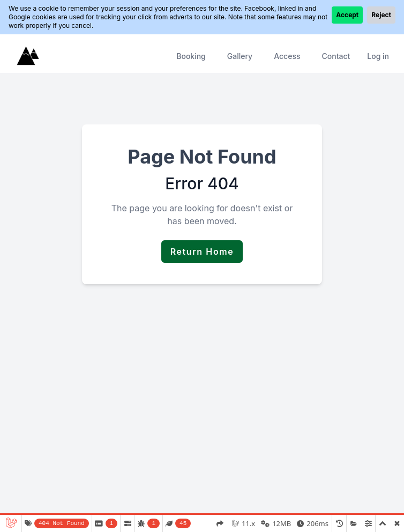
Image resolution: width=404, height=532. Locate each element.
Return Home (202, 252)
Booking (191, 56)
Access (287, 56)
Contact (336, 56)
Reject (381, 15)
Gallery (240, 56)
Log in (378, 56)
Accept (347, 15)
